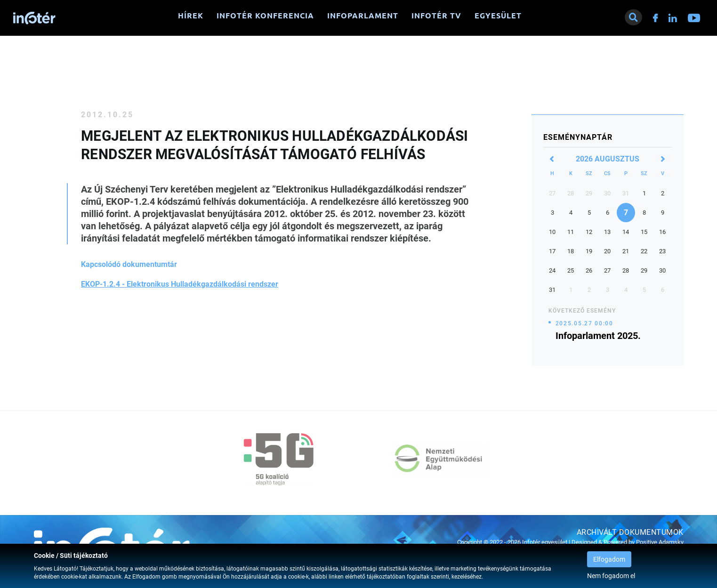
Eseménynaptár (578, 137)
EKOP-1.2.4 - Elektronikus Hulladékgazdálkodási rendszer (180, 284)
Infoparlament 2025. (598, 336)
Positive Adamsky (660, 542)
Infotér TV (436, 16)
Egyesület (498, 16)
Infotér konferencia (265, 16)
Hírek (191, 16)
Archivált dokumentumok (630, 532)
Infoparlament (363, 16)
